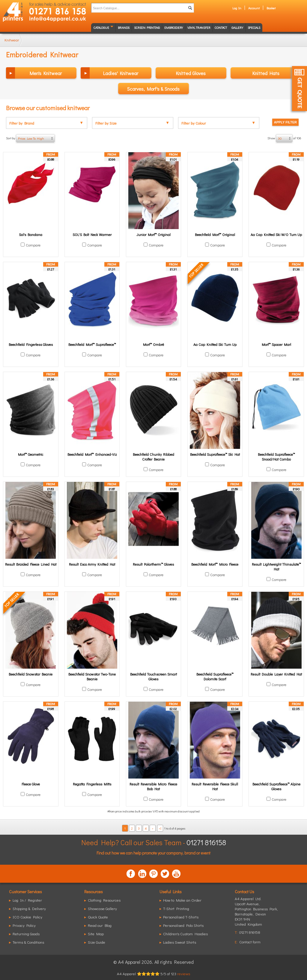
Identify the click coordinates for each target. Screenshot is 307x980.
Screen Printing (147, 27)
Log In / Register (27, 900)
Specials (254, 27)
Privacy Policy (24, 925)
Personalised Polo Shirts (183, 925)
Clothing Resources (104, 900)
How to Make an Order (182, 900)
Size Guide (97, 942)
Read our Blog (100, 925)
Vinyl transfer (199, 27)
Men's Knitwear (46, 73)
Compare (33, 245)
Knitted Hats (266, 73)
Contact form (250, 942)
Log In (237, 8)
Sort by (30, 138)
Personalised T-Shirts (181, 917)
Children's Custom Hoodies (185, 934)
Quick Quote (98, 917)
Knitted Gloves (191, 73)
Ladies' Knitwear (121, 73)
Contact (221, 27)
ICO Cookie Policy (27, 917)
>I (160, 828)
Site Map (96, 934)
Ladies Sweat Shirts (180, 942)
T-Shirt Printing (176, 908)
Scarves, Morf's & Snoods (153, 89)
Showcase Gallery (102, 908)
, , (256, 914)
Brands (124, 27)
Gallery (237, 27)
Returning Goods (26, 934)
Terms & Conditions (28, 942)
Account (254, 8)
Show (284, 138)
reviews (184, 974)
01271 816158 (206, 842)
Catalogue (101, 27)
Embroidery (174, 27)
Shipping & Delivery (29, 908)
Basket (271, 8)
